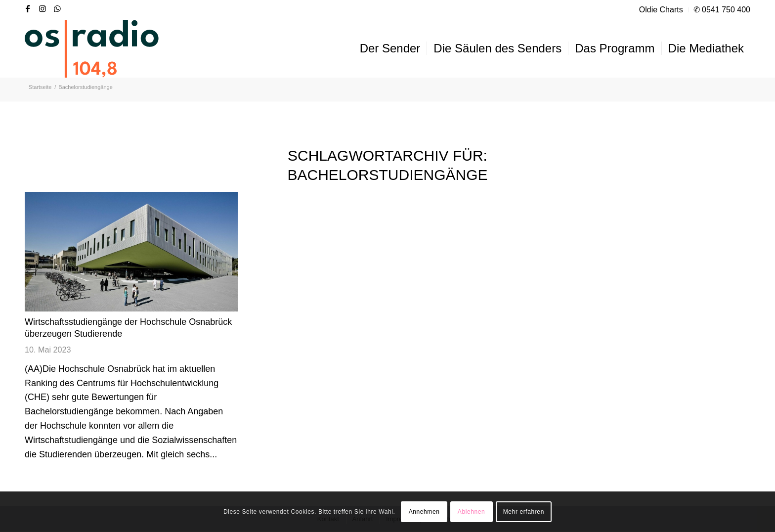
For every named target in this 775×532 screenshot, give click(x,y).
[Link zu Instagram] (43, 8)
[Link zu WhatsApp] (57, 8)
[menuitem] (661, 10)
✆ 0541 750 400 (722, 10)
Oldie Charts (661, 10)
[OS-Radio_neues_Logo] (92, 48)
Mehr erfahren (524, 512)
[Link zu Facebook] (28, 8)
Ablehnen (472, 512)
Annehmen (424, 512)
